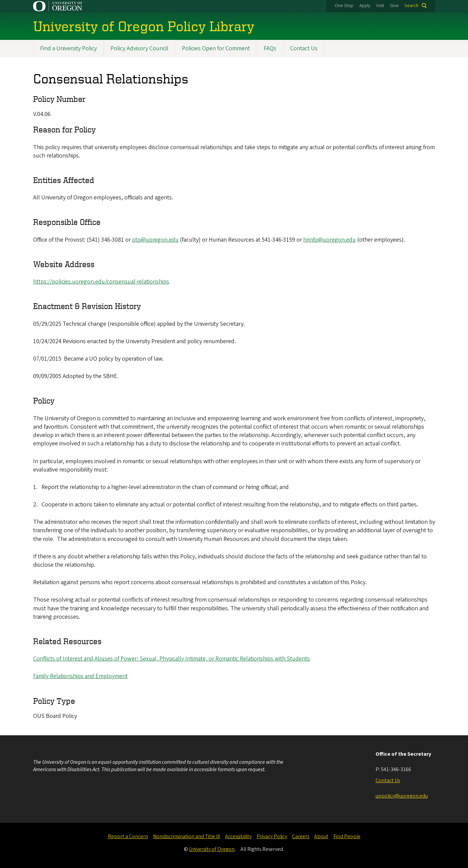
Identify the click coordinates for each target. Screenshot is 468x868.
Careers (301, 836)
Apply (365, 6)
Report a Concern (128, 836)
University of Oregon (212, 849)
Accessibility (238, 836)
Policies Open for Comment (216, 48)
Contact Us (304, 48)
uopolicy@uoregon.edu (402, 796)
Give (394, 6)
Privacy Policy (272, 836)
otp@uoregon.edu (155, 240)
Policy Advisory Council (139, 48)
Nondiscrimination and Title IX (187, 836)
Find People (347, 836)
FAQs (270, 48)
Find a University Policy (69, 48)
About (321, 836)
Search (411, 6)
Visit (380, 6)
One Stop (344, 6)
